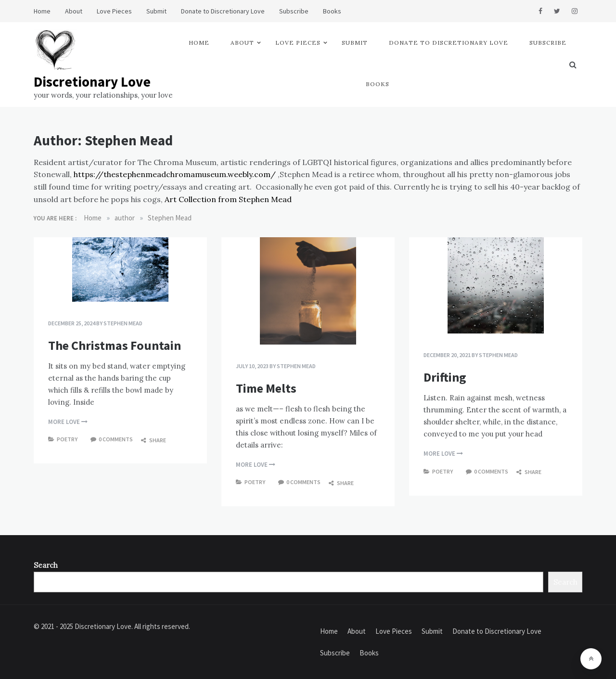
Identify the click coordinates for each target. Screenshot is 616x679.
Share (154, 440)
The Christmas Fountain (115, 345)
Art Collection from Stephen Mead (228, 199)
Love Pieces (114, 11)
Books (332, 11)
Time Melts (266, 388)
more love (68, 422)
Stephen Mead (123, 323)
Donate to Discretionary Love (223, 11)
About (74, 11)
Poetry (67, 439)
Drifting (445, 377)
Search (46, 565)
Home (42, 11)
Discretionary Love (92, 82)
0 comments (116, 439)
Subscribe (294, 11)
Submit (156, 11)
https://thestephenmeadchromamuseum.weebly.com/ (175, 174)
